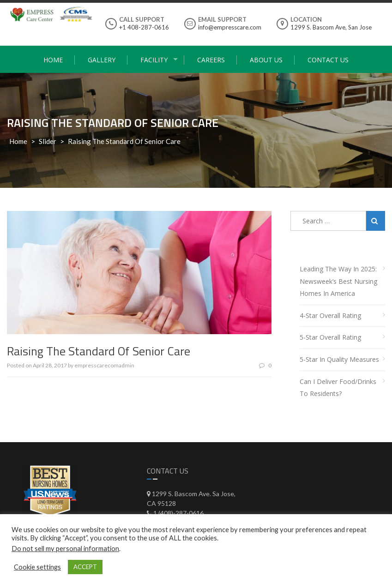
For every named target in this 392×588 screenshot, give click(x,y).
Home (53, 60)
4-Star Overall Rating (330, 315)
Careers (211, 60)
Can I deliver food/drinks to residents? (338, 388)
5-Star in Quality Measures (339, 359)
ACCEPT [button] (85, 567)
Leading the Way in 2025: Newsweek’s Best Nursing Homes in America (338, 281)
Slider (48, 141)
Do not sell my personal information (65, 549)
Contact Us (328, 60)
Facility (154, 60)
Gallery (102, 60)
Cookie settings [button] (37, 567)
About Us (266, 60)
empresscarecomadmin (104, 365)
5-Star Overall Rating (330, 337)
